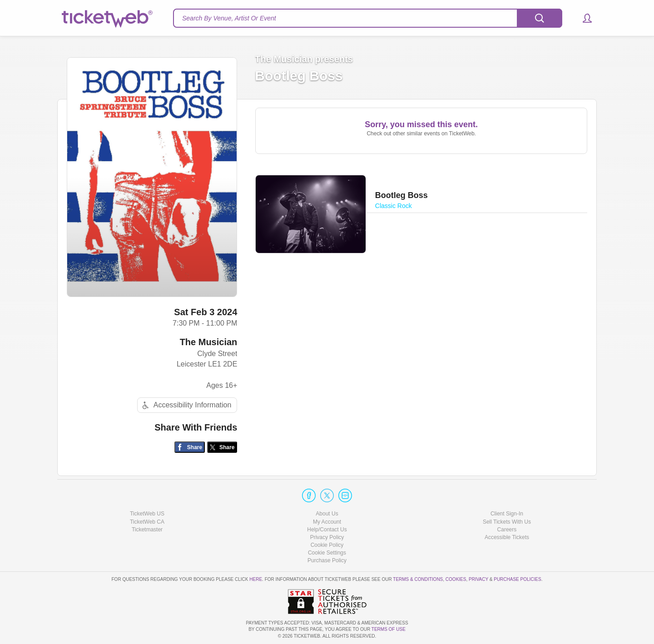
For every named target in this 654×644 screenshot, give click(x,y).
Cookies (456, 579)
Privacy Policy (327, 537)
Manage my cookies (327, 553)
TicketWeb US (147, 514)
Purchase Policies (517, 579)
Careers (507, 530)
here (256, 579)
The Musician (209, 342)
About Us (327, 514)
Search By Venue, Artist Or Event (229, 18)
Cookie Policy (327, 545)
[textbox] (368, 18)
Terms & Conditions (418, 579)
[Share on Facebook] (190, 447)
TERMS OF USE (389, 629)
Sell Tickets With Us (507, 522)
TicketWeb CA (147, 522)
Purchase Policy (327, 560)
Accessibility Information (186, 405)
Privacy (478, 579)
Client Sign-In (507, 514)
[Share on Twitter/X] (222, 447)
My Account (327, 522)
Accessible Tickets (507, 537)
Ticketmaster (147, 530)
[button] (583, 18)
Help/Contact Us (327, 530)
